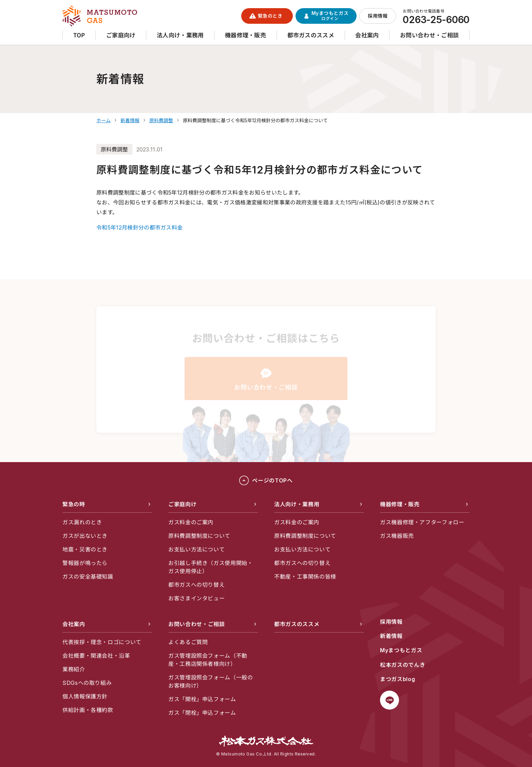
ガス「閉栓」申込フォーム (202, 713)
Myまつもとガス (401, 650)
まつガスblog (397, 679)
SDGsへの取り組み (87, 683)
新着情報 (391, 636)
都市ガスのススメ (297, 624)
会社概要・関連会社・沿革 (96, 656)
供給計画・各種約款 (88, 710)
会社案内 (74, 624)
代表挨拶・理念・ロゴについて (102, 642)
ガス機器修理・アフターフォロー (422, 522)
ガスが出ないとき (85, 536)
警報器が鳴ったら (85, 563)
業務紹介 (74, 669)
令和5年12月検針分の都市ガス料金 (139, 227)
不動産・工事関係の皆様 (305, 577)
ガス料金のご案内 (191, 522)
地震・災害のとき (85, 549)
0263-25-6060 (436, 20)
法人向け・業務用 (297, 504)
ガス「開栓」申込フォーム (202, 699)
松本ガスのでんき (403, 665)
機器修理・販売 (400, 504)
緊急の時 (74, 504)
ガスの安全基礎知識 (88, 577)
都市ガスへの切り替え (196, 585)
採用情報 (391, 622)
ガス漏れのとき (82, 522)
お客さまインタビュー (196, 598)
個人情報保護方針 (85, 696)
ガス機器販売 (397, 536)
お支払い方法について (196, 549)
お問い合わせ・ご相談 (197, 624)
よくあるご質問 (188, 642)
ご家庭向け (182, 504)
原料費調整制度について (199, 536)
